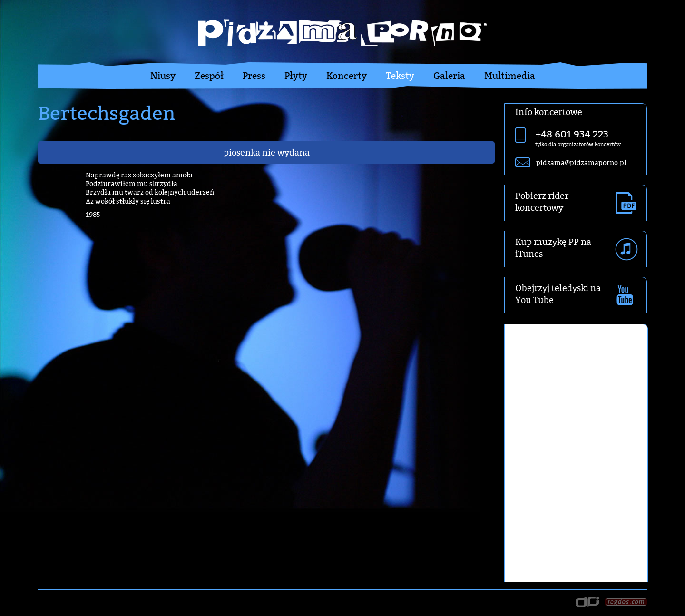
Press (254, 76)
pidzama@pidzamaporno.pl (581, 162)
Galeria (449, 76)
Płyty (296, 76)
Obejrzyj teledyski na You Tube (558, 294)
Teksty (400, 76)
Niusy (163, 76)
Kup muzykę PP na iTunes (553, 248)
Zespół (209, 76)
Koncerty (347, 76)
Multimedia (510, 76)
